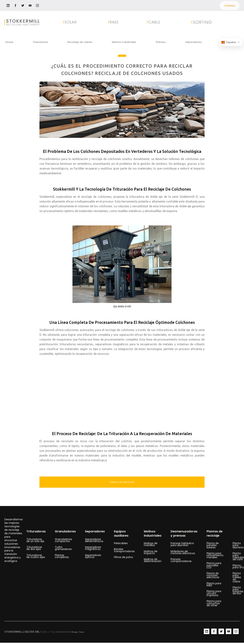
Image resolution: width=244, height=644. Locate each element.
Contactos (230, 5)
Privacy (74, 632)
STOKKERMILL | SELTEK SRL (22, 632)
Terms (82, 632)
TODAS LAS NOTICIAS (122, 482)
